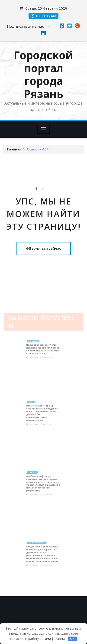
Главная (14, 149)
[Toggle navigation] (43, 129)
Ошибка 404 (38, 149)
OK (72, 639)
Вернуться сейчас (44, 248)
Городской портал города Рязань (43, 74)
